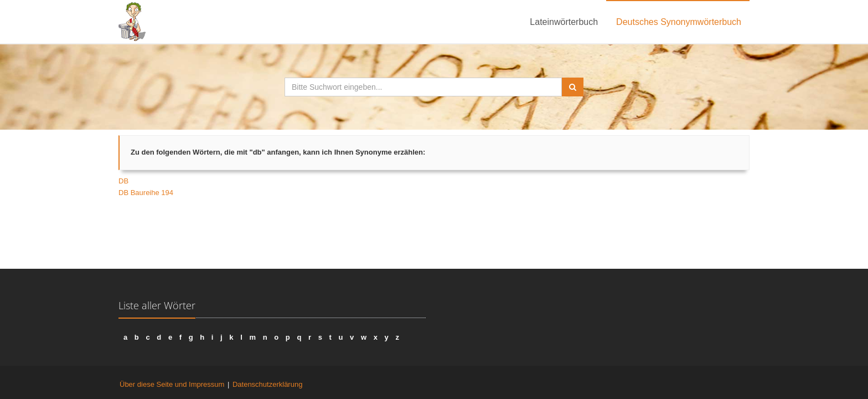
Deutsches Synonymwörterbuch (679, 22)
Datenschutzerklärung (267, 384)
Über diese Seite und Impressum (172, 384)
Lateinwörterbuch (564, 22)
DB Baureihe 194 (146, 193)
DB (123, 181)
